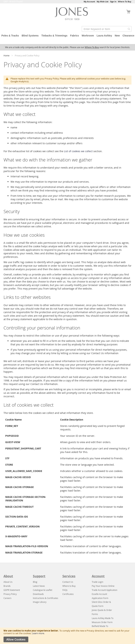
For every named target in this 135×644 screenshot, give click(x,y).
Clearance (128, 36)
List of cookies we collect (78, 151)
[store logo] (72, 14)
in (102, 582)
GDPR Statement (12, 590)
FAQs (65, 590)
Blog (35, 582)
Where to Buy (69, 586)
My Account (89, 1)
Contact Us (68, 582)
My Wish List (103, 1)
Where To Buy (125, 1)
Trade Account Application (105, 590)
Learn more (38, 633)
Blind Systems (30, 36)
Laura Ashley (104, 36)
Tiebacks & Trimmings (54, 36)
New (117, 36)
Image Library (40, 602)
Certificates (68, 594)
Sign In (113, 1)
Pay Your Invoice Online (103, 586)
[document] (67, 636)
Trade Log (97, 582)
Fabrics (75, 36)
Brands (7, 586)
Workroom (88, 36)
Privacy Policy (10, 594)
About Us (8, 582)
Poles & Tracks (10, 36)
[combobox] (107, 29)
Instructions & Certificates (46, 598)
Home (7, 55)
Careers (7, 598)
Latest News (39, 586)
